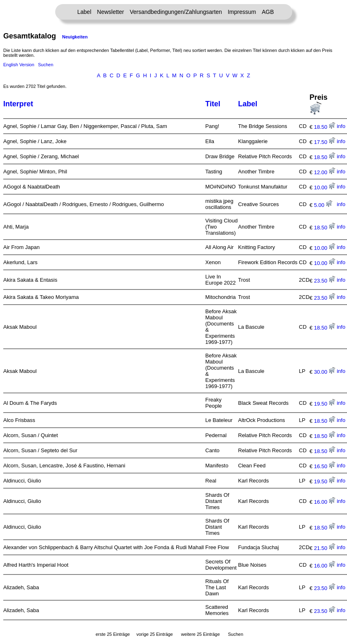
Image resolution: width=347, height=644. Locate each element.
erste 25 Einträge (113, 634)
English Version (19, 65)
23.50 (325, 281)
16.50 (325, 466)
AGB (268, 12)
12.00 (325, 172)
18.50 (325, 127)
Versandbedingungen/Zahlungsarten (176, 12)
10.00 (325, 187)
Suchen (46, 65)
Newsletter (110, 12)
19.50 (325, 404)
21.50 (325, 548)
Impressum (242, 12)
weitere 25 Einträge (200, 634)
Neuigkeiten (75, 37)
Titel (213, 104)
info (341, 126)
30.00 (325, 372)
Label (84, 12)
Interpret (18, 104)
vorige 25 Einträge (155, 634)
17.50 (325, 142)
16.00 (325, 502)
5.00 (323, 205)
